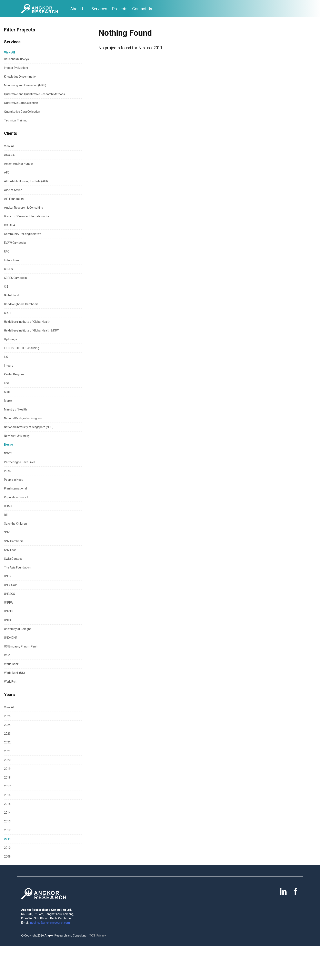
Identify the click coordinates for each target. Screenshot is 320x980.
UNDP (8, 576)
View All (9, 146)
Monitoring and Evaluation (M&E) (25, 85)
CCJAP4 (9, 225)
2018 (7, 778)
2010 (7, 848)
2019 (7, 769)
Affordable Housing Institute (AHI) (26, 181)
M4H (7, 392)
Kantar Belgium (14, 374)
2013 (7, 821)
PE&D (8, 471)
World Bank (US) (14, 673)
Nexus (8, 445)
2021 (7, 751)
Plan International (15, 488)
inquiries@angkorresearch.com (50, 923)
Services (99, 9)
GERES (8, 269)
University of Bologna (18, 629)
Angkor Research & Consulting (24, 208)
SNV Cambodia (14, 541)
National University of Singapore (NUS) (29, 427)
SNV (7, 532)
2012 (7, 830)
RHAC (8, 506)
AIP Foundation (14, 199)
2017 (7, 786)
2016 (7, 795)
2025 (7, 716)
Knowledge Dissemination (21, 77)
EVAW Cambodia (15, 243)
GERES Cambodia (15, 278)
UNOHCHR (11, 638)
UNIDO (8, 620)
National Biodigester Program (23, 418)
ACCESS (10, 155)
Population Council (16, 497)
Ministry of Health (15, 409)
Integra (9, 366)
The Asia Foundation (17, 567)
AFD (7, 172)
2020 (7, 760)
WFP (7, 655)
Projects (120, 9)
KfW (7, 383)
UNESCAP (11, 585)
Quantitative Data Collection (22, 112)
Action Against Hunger (19, 164)
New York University (17, 436)
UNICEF (9, 611)
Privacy (101, 936)
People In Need (14, 480)
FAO (7, 251)
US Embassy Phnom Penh (21, 646)
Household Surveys (16, 59)
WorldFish (10, 682)
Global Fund (12, 295)
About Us (78, 9)
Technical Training (16, 120)
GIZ (6, 287)
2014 (7, 813)
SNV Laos (10, 550)
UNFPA (8, 603)
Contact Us (142, 9)
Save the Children (15, 524)
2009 (7, 857)
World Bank (11, 664)
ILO (6, 357)
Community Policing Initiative (23, 234)
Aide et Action (13, 190)
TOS (92, 936)
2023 (7, 734)
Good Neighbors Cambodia (21, 304)
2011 (7, 839)
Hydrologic (11, 339)
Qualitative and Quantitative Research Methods (34, 94)
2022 (7, 742)
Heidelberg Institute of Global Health (27, 322)
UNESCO (10, 594)
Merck (8, 401)
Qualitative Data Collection (21, 103)
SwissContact (13, 559)
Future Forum (13, 260)
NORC (8, 453)
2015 (7, 804)
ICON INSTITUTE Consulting (22, 348)
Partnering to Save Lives (20, 462)
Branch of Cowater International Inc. (27, 216)
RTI (6, 515)
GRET (8, 313)
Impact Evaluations (16, 68)
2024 (7, 725)
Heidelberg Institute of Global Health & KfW (31, 330)
